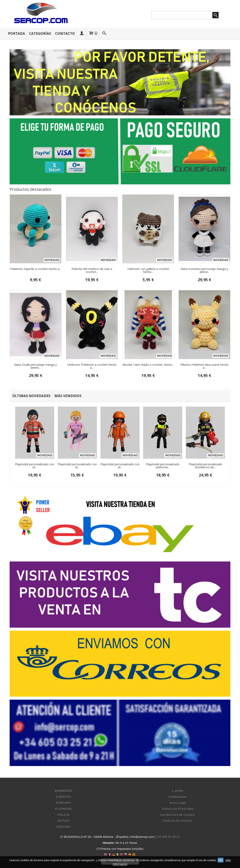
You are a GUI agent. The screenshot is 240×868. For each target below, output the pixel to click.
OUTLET (64, 821)
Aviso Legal (178, 803)
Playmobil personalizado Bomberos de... (205, 466)
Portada (17, 33)
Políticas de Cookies (178, 821)
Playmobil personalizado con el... (35, 466)
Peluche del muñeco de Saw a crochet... (92, 270)
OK (221, 860)
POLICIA (64, 815)
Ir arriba (178, 791)
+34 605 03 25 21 (168, 837)
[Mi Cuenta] (82, 33)
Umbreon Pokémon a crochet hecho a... (92, 366)
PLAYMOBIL (64, 809)
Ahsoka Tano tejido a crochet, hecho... (148, 365)
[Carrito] (93, 33)
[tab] (31, 396)
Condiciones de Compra (178, 815)
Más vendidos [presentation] (68, 396)
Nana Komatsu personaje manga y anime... (204, 270)
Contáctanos (178, 797)
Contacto (65, 33)
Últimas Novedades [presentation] (31, 396)
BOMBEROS (64, 791)
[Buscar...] (104, 33)
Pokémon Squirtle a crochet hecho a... (36, 269)
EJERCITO (64, 797)
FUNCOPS (64, 803)
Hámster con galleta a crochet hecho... (148, 270)
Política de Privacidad (178, 809)
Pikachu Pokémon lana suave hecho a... (204, 366)
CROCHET (64, 827)
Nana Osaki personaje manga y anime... (36, 366)
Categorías (40, 33)
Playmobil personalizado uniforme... (163, 466)
